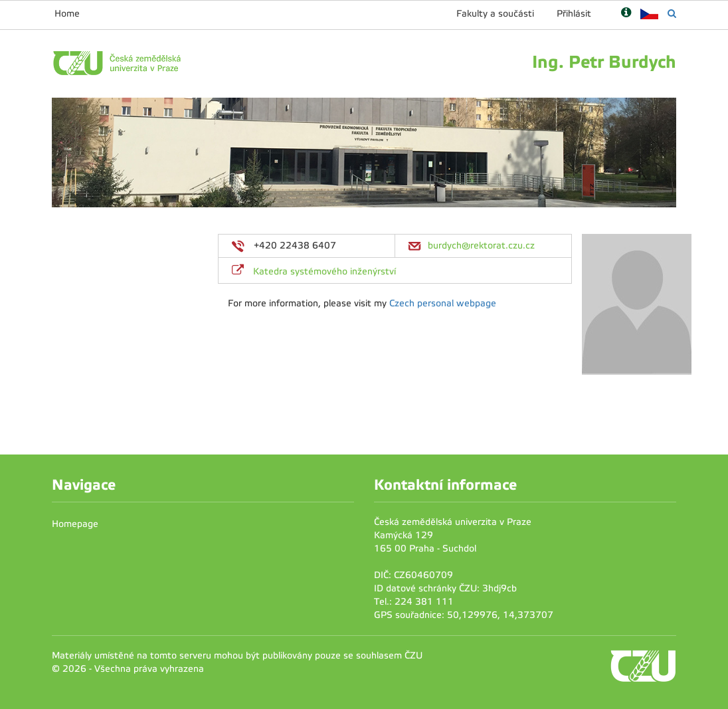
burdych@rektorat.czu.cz (481, 246)
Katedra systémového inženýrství (324, 271)
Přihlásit (574, 14)
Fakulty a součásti (495, 14)
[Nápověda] (626, 14)
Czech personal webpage (443, 303)
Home (67, 14)
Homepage (75, 524)
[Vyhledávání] (672, 14)
